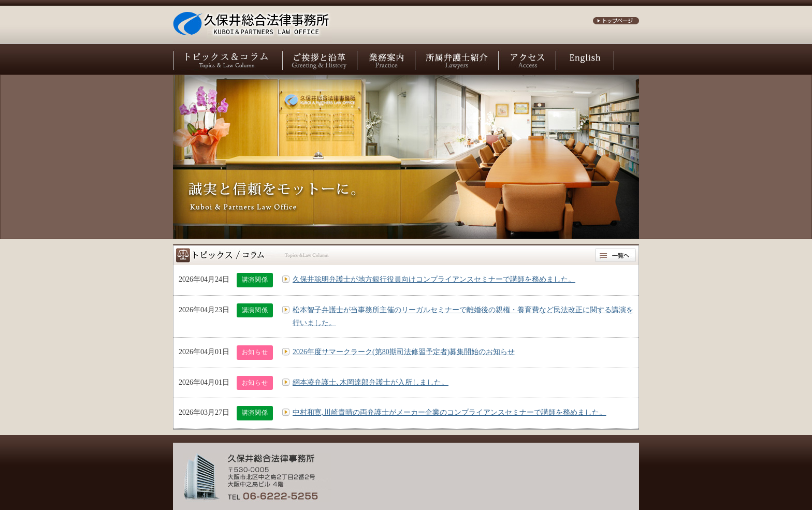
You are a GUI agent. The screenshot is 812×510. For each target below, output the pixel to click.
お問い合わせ (445, 475)
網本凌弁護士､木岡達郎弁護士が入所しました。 (371, 382)
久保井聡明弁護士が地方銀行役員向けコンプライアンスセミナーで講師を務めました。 (434, 279)
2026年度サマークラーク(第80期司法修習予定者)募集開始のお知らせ (404, 352)
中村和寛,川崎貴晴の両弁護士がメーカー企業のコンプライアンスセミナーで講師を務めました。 (450, 412)
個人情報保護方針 (560, 475)
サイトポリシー (499, 475)
